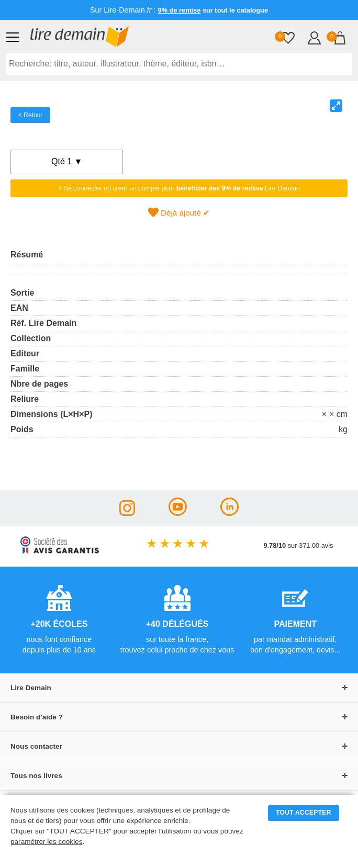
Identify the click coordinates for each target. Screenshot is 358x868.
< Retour (30, 115)
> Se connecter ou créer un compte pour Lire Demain (179, 188)
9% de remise (180, 10)
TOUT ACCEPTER (304, 813)
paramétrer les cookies (47, 842)
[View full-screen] (336, 106)
